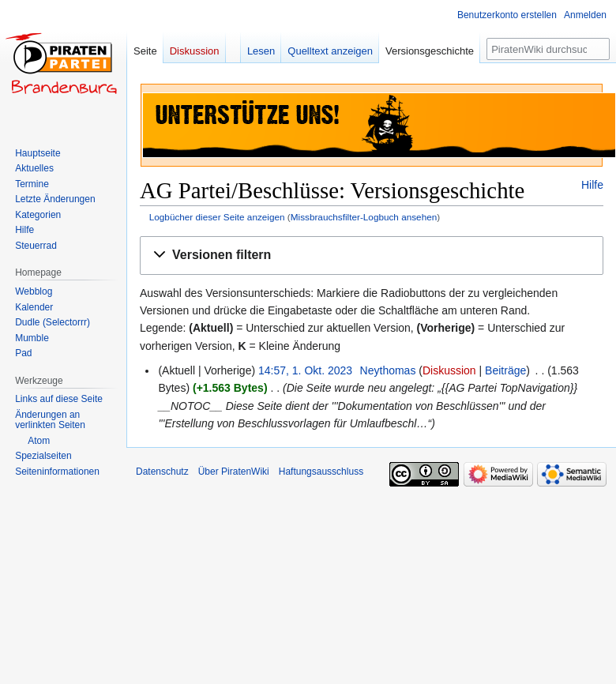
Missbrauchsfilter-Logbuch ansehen (364, 217)
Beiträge (505, 370)
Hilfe (592, 185)
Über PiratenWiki (234, 472)
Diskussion (449, 370)
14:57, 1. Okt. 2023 (305, 370)
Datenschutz (162, 472)
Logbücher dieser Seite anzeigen (217, 217)
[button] (372, 256)
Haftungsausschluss (321, 472)
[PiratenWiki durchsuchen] (548, 49)
